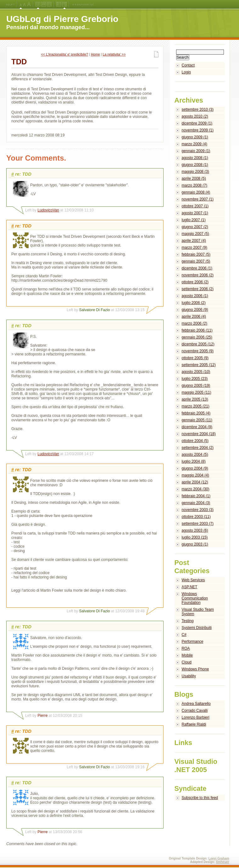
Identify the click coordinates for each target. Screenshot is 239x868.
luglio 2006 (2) (194, 303)
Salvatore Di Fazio (94, 310)
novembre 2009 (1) (198, 130)
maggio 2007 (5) (195, 234)
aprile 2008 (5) (194, 178)
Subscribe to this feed (200, 798)
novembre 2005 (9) (198, 351)
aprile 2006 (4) (194, 317)
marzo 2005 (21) (196, 406)
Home (95, 54)
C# (184, 635)
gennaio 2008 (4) (196, 192)
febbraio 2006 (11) (197, 330)
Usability (189, 676)
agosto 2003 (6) (195, 530)
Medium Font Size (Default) (21, 4)
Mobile (187, 655)
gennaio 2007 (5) (196, 261)
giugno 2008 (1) (195, 165)
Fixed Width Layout (49, 4)
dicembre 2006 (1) (197, 268)
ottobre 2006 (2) (195, 282)
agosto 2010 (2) (195, 116)
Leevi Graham (219, 858)
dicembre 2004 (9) (197, 427)
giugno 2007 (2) (195, 227)
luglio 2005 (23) (195, 379)
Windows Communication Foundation (195, 598)
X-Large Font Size (29, 4)
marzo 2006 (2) (195, 323)
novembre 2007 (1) (198, 199)
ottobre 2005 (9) (195, 358)
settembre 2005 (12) (199, 365)
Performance (193, 642)
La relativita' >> (114, 54)
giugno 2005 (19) (196, 386)
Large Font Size (25, 4)
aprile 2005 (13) (195, 399)
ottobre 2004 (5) (195, 441)
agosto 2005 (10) (196, 372)
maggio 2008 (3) (195, 172)
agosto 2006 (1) (195, 296)
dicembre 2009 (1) (197, 123)
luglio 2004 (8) (194, 461)
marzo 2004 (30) (196, 489)
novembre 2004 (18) (199, 434)
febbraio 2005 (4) (196, 413)
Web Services (193, 580)
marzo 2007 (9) (195, 248)
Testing (188, 621)
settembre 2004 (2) (198, 448)
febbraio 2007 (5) (196, 254)
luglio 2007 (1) (194, 220)
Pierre (42, 716)
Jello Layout (38, 4)
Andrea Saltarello (196, 704)
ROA (186, 648)
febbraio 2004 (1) (196, 496)
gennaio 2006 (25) (197, 337)
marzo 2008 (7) (195, 185)
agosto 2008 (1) (195, 158)
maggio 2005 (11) (197, 392)
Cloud (187, 662)
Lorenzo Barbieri (196, 717)
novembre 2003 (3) (198, 510)
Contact (188, 65)
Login (186, 72)
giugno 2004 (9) (195, 468)
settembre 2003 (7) (198, 524)
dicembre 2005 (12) (198, 344)
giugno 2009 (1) (195, 137)
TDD (19, 62)
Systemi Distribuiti (197, 628)
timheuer (223, 862)
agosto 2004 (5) (195, 455)
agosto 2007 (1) (195, 213)
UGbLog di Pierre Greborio (62, 19)
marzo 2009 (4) (195, 144)
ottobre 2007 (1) (195, 206)
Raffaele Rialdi (194, 724)
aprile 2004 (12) (195, 482)
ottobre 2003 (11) (196, 517)
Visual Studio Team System (198, 612)
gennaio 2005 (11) (197, 420)
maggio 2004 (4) (195, 475)
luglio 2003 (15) (195, 537)
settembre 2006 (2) (198, 289)
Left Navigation (59, 4)
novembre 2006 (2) (198, 275)
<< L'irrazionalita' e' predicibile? (65, 54)
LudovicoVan (48, 210)
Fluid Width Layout (44, 4)
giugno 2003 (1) (195, 544)
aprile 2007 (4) (194, 241)
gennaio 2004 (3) (196, 503)
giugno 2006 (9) (195, 310)
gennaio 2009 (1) (196, 151)
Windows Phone (195, 669)
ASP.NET (190, 587)
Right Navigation (64, 4)
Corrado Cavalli (195, 711)
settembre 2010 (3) (198, 109)
